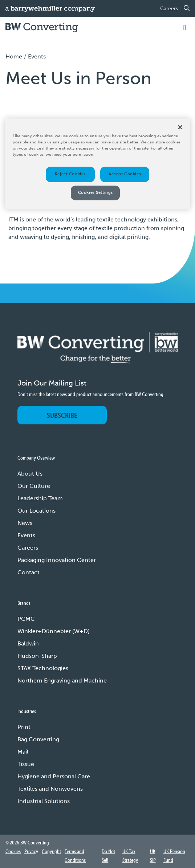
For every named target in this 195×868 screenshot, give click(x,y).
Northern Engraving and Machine (62, 680)
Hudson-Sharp (37, 656)
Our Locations (36, 511)
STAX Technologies (43, 668)
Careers (169, 9)
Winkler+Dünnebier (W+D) (54, 631)
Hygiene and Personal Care (54, 776)
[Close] (180, 127)
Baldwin (28, 643)
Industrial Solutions (44, 801)
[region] (97, 164)
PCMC (26, 619)
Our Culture (34, 486)
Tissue (26, 764)
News (25, 523)
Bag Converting (38, 739)
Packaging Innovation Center (57, 560)
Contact (29, 572)
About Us (30, 474)
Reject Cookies (70, 174)
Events (26, 535)
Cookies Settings (96, 192)
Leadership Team (40, 498)
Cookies (13, 851)
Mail (23, 752)
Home (14, 56)
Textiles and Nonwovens (50, 789)
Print (24, 727)
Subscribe (62, 415)
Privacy (31, 851)
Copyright (51, 851)
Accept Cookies (125, 174)
